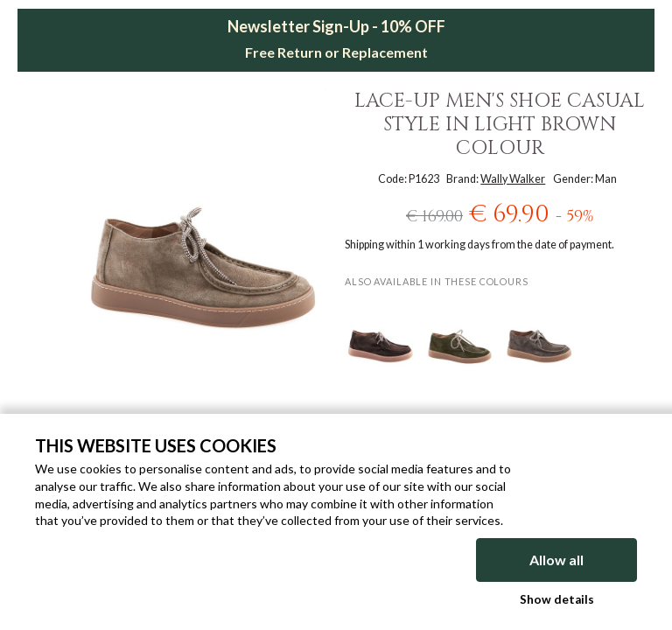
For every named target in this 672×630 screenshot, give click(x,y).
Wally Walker (513, 179)
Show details (557, 599)
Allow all (556, 560)
